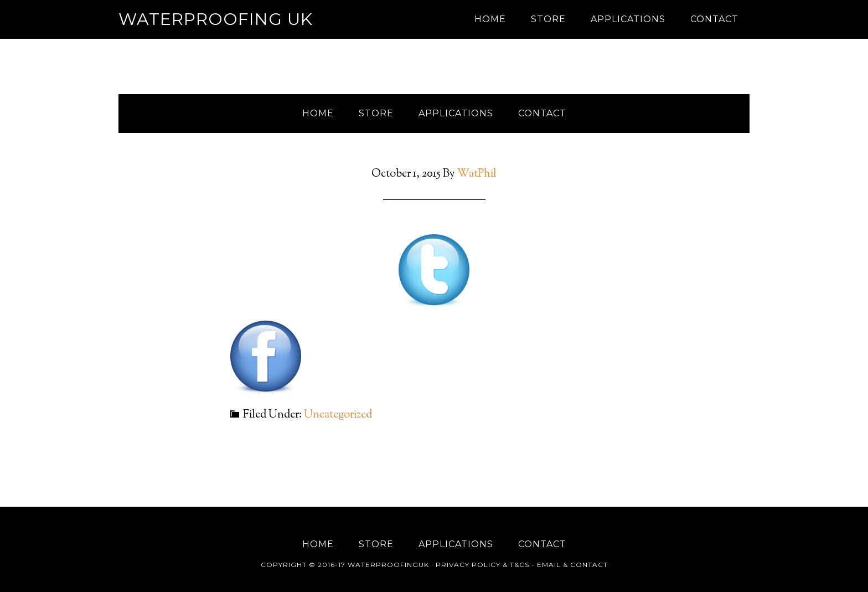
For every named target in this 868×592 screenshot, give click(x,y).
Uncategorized (338, 415)
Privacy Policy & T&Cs (482, 565)
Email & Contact (572, 565)
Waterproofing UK (216, 19)
